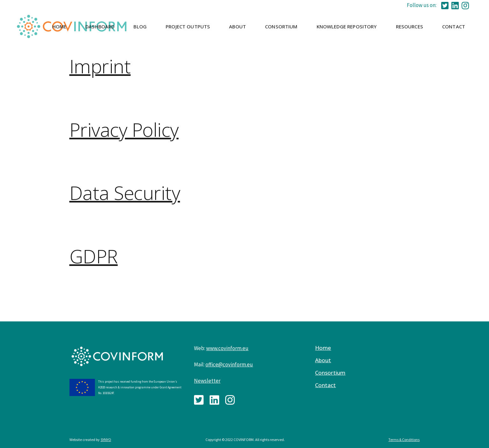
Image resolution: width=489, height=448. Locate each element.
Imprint (100, 66)
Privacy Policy (124, 129)
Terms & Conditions (404, 440)
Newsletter (207, 381)
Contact (325, 385)
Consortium (330, 373)
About (323, 360)
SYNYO (106, 440)
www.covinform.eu (227, 348)
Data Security (125, 193)
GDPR (94, 256)
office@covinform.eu (229, 364)
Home (323, 348)
